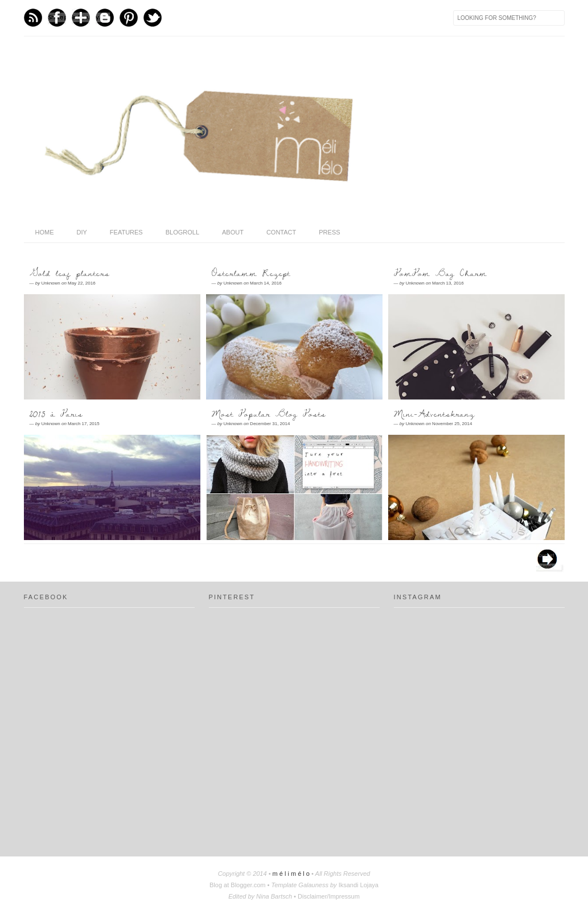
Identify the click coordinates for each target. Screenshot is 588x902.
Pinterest (129, 18)
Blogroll (182, 232)
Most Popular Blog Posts (269, 413)
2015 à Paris (56, 413)
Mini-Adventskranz (434, 413)
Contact (281, 232)
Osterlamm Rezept (251, 273)
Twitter (153, 18)
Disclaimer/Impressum (329, 896)
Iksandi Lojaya (359, 885)
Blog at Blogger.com (239, 885)
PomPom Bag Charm (441, 273)
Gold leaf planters (70, 273)
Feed (33, 18)
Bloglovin (81, 18)
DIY (82, 232)
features (126, 232)
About (233, 232)
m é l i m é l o (292, 874)
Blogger (105, 18)
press (329, 232)
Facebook (57, 18)
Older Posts (550, 558)
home (45, 232)
